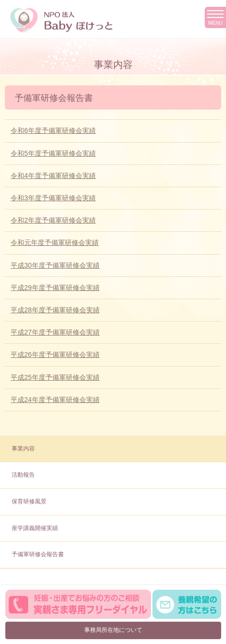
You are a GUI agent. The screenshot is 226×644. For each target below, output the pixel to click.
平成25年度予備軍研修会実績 (55, 377)
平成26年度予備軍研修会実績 (55, 354)
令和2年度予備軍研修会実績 (53, 220)
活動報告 (23, 475)
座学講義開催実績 (35, 528)
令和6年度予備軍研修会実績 (53, 130)
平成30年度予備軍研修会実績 (55, 265)
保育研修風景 (29, 501)
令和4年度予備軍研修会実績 (53, 176)
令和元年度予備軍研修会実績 (55, 242)
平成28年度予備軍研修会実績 (55, 310)
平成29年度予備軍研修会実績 (55, 288)
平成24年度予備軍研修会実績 (55, 400)
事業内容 (23, 449)
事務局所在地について (113, 630)
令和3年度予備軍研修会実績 (53, 198)
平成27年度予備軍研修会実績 (55, 332)
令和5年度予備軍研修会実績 (53, 153)
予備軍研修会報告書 (38, 554)
